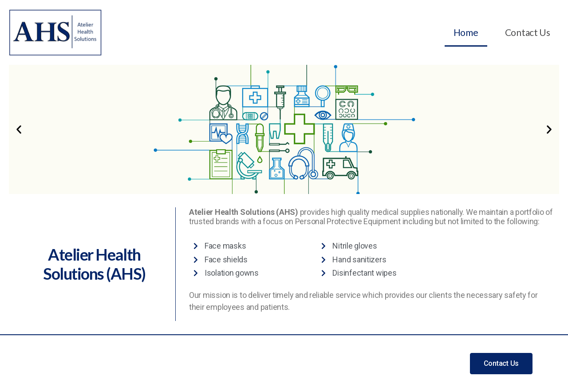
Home (466, 32)
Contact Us (528, 32)
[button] (19, 129)
